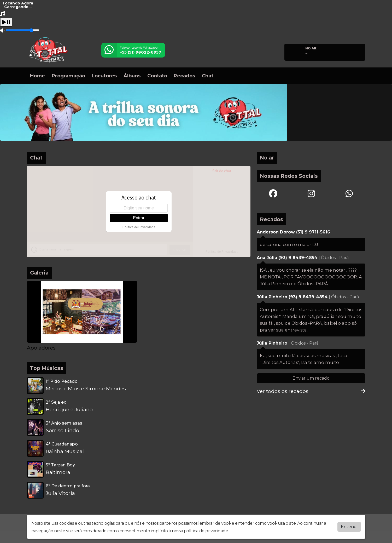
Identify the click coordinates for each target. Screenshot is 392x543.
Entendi (349, 527)
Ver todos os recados (311, 391)
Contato (157, 76)
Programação (68, 76)
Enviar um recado (311, 378)
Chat (208, 76)
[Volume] (23, 30)
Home (37, 76)
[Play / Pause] (6, 22)
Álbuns (132, 76)
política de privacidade (206, 531)
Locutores (104, 76)
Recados (184, 76)
